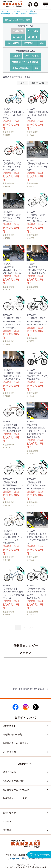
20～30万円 (18, 37)
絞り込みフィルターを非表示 (17, 20)
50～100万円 (13, 43)
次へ (31, 628)
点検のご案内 (9, 772)
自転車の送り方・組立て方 (16, 743)
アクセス (7, 821)
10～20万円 (33, 31)
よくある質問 (9, 752)
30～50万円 (33, 37)
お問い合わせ (9, 813)
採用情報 (7, 830)
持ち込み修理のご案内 (14, 781)
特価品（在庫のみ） (21, 68)
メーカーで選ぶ (28, 11)
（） (18, 858)
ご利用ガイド (9, 726)
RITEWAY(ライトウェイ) (10, 14)
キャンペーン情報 (40, 855)
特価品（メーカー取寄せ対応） (26, 62)
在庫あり (16, 56)
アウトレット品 (32, 56)
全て (3, 11)
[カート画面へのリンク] (30, 4)
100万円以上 (29, 43)
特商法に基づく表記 (13, 735)
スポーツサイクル (13, 11)
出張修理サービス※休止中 (16, 790)
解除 (42, 43)
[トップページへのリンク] (12, 3)
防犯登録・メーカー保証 (15, 798)
